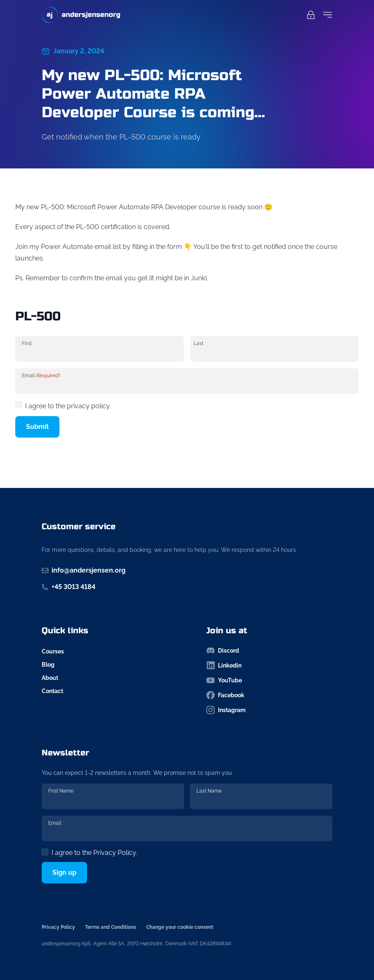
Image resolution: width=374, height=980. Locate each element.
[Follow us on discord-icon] (269, 651)
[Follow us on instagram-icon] (269, 710)
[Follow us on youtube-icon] (269, 680)
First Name (62, 791)
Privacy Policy (115, 853)
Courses (53, 651)
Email (41, 376)
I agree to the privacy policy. (68, 406)
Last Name (209, 791)
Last (199, 343)
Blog (48, 665)
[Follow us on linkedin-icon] (269, 665)
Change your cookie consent (180, 927)
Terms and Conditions (111, 927)
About (50, 678)
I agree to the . (94, 853)
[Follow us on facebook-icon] (269, 695)
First (27, 343)
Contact (52, 691)
